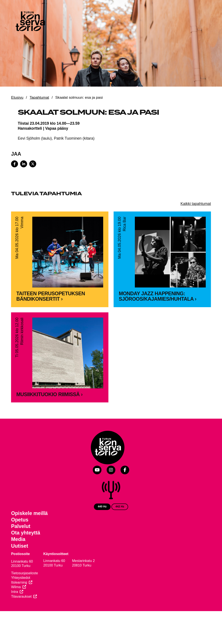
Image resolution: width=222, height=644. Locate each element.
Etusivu (17, 97)
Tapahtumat (39, 97)
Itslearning (19, 582)
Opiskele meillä (29, 513)
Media (18, 539)
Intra (15, 592)
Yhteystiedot (21, 578)
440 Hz (102, 506)
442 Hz (120, 506)
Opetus (20, 520)
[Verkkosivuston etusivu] (30, 22)
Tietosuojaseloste (24, 573)
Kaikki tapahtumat (196, 204)
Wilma (16, 587)
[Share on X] (33, 164)
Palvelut (21, 526)
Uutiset (20, 546)
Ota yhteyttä (26, 533)
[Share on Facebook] (15, 164)
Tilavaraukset (21, 596)
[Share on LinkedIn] (24, 164)
